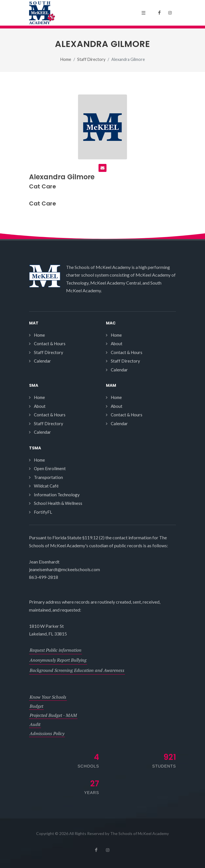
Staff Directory (91, 59)
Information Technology (57, 495)
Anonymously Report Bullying (58, 660)
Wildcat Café (46, 486)
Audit (35, 724)
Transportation (48, 477)
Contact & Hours (50, 344)
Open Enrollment (50, 468)
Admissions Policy (47, 733)
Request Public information (56, 650)
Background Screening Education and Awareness (77, 670)
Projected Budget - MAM (53, 715)
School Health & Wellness (58, 503)
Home (66, 59)
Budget (36, 706)
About (117, 344)
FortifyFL (43, 512)
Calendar (42, 361)
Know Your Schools (48, 697)
